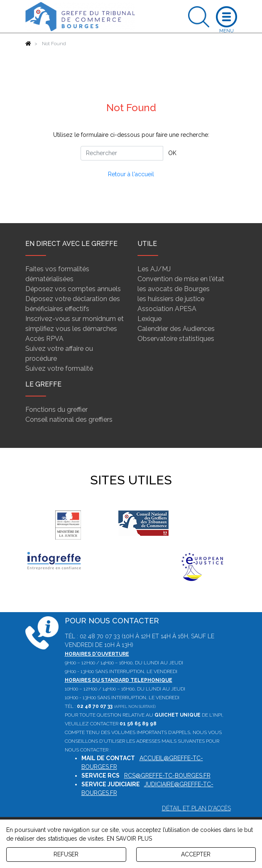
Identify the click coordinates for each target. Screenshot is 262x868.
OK (172, 153)
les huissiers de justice (171, 299)
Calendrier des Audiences (176, 329)
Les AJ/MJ (154, 269)
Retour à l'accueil (131, 174)
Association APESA (167, 309)
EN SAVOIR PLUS (129, 839)
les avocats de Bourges (174, 289)
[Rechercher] (122, 153)
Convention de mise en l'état (181, 279)
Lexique (149, 319)
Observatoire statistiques (176, 339)
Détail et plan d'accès (196, 808)
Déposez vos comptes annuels (73, 289)
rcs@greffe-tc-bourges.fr (167, 776)
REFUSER (66, 854)
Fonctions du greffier (56, 410)
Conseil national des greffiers (69, 419)
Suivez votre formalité (59, 368)
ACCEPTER (196, 854)
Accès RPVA (44, 339)
